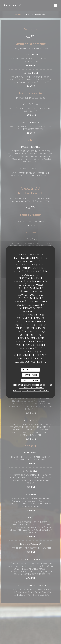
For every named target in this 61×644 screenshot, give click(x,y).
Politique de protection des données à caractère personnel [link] (32, 386)
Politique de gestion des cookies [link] (31, 391)
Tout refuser (30, 375)
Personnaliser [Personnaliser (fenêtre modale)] (31, 380)
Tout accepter (31, 369)
